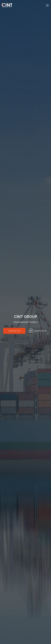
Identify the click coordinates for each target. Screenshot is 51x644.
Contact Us (14, 333)
